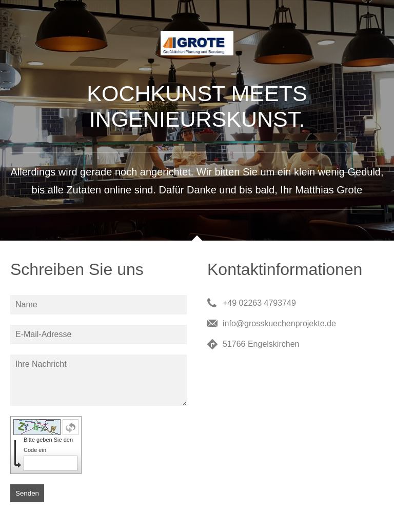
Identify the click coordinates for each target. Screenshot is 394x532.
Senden (27, 493)
